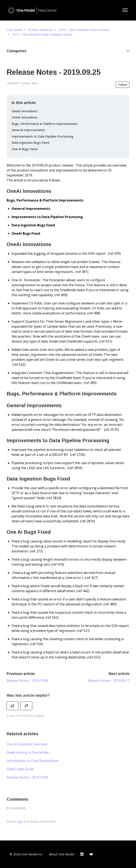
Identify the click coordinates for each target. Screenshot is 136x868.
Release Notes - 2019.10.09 (27, 681)
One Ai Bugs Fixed (25, 149)
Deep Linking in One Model (28, 752)
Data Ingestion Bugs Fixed (30, 142)
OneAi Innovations (25, 111)
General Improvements (28, 130)
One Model (14, 30)
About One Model (62, 854)
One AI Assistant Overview (27, 744)
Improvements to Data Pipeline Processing (42, 136)
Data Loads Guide (20, 769)
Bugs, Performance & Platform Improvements (45, 124)
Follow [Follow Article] (123, 85)
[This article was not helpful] (26, 706)
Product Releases (40, 30)
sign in (22, 821)
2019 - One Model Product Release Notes (42, 34)
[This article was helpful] (13, 706)
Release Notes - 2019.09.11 (109, 681)
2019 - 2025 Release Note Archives (84, 30)
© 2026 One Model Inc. (26, 854)
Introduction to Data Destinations (33, 761)
